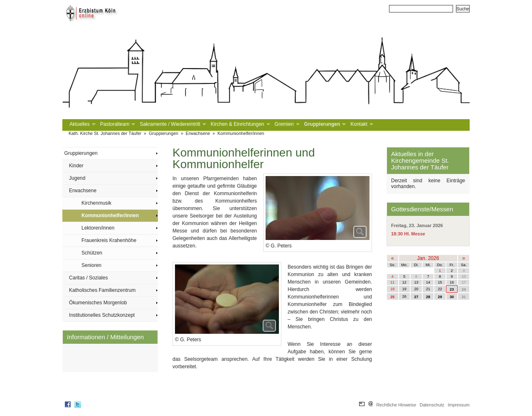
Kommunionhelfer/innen (241, 133)
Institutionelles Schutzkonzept (102, 315)
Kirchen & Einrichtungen (240, 124)
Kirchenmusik (96, 203)
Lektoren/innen (98, 228)
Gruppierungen (324, 124)
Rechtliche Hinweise (396, 405)
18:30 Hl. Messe (408, 234)
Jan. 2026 (428, 258)
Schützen (92, 253)
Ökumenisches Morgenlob (98, 303)
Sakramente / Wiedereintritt (172, 124)
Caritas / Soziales (88, 278)
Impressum (459, 405)
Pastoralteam (117, 124)
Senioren (91, 265)
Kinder (76, 166)
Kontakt (361, 124)
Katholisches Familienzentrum (102, 290)
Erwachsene (198, 133)
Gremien (286, 124)
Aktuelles (82, 124)
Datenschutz (432, 405)
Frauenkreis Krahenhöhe (109, 240)
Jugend (77, 178)
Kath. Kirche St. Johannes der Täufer (105, 133)
